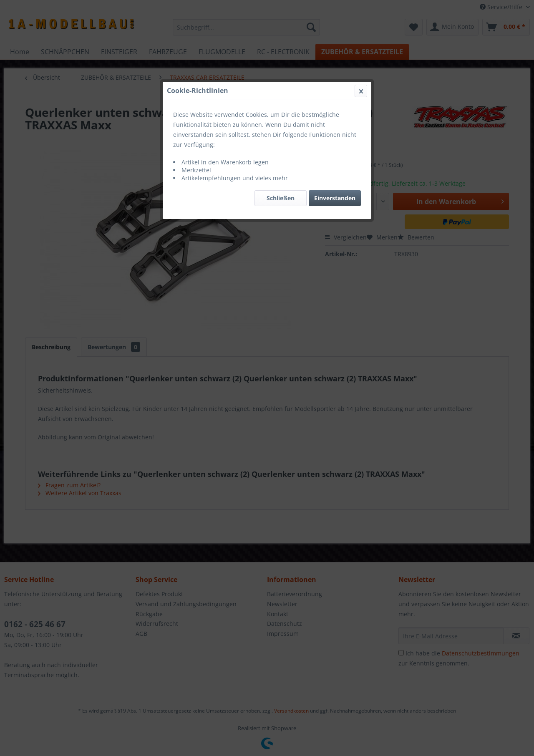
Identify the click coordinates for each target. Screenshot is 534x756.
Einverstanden (335, 198)
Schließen (281, 198)
